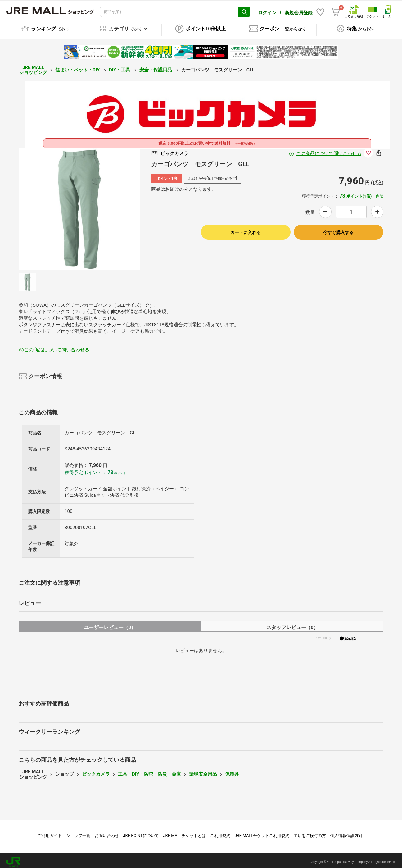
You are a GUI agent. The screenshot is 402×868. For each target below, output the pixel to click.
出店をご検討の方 (310, 832)
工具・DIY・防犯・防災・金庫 (149, 771)
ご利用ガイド (50, 832)
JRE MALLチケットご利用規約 (262, 832)
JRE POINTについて (141, 832)
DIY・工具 (120, 66)
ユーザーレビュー (110, 624)
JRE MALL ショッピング (33, 67)
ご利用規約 (220, 832)
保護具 (232, 771)
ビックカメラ (96, 771)
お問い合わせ (107, 832)
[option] (79, 206)
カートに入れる (246, 229)
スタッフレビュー (292, 624)
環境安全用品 (203, 771)
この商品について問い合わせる (329, 150)
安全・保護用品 (156, 66)
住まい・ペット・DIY (78, 66)
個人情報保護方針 (346, 832)
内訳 (380, 193)
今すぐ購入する (338, 229)
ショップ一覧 (78, 832)
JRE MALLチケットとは (184, 832)
